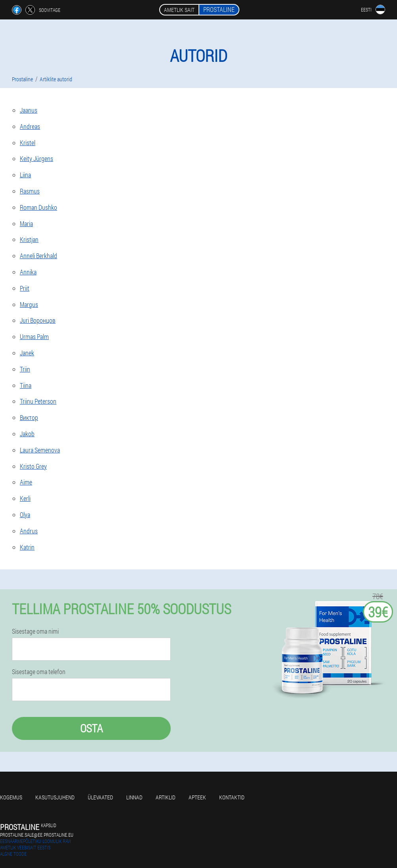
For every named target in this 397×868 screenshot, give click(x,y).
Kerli (25, 498)
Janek (27, 353)
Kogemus (11, 797)
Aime (26, 482)
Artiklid (166, 797)
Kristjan (29, 239)
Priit (25, 288)
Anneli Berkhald (39, 256)
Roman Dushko (39, 207)
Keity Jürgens (37, 158)
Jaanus (29, 110)
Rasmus (30, 191)
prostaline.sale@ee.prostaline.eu (37, 835)
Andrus (29, 531)
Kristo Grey (33, 466)
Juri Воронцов (38, 320)
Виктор (29, 417)
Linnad (134, 797)
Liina (25, 175)
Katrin (27, 547)
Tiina (26, 385)
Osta (92, 728)
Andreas (30, 126)
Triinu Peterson (38, 401)
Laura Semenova (40, 450)
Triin (25, 369)
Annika (28, 272)
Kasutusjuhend (55, 797)
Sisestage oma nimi (35, 631)
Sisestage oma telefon (39, 672)
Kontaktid (232, 797)
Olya (25, 514)
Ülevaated (100, 797)
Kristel (28, 143)
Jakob (27, 434)
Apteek (197, 797)
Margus (29, 304)
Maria (26, 223)
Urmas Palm (34, 336)
